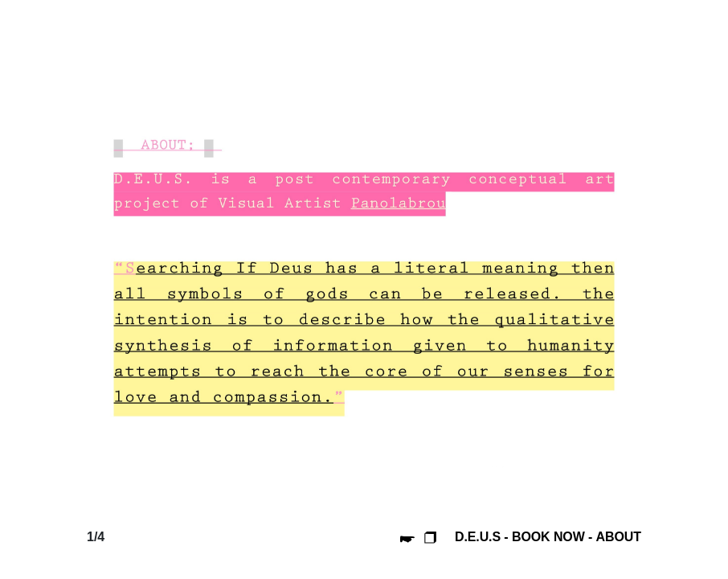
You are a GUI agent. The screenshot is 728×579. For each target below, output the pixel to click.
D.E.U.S (478, 537)
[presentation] (149, 280)
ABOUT (619, 537)
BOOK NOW (548, 537)
